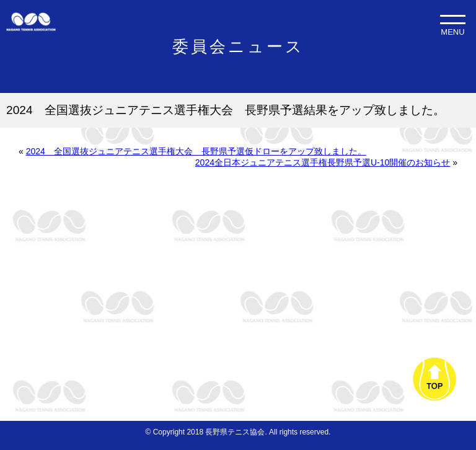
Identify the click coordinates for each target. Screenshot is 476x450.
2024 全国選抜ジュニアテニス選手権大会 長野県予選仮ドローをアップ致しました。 (196, 151)
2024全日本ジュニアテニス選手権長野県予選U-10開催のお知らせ (323, 162)
